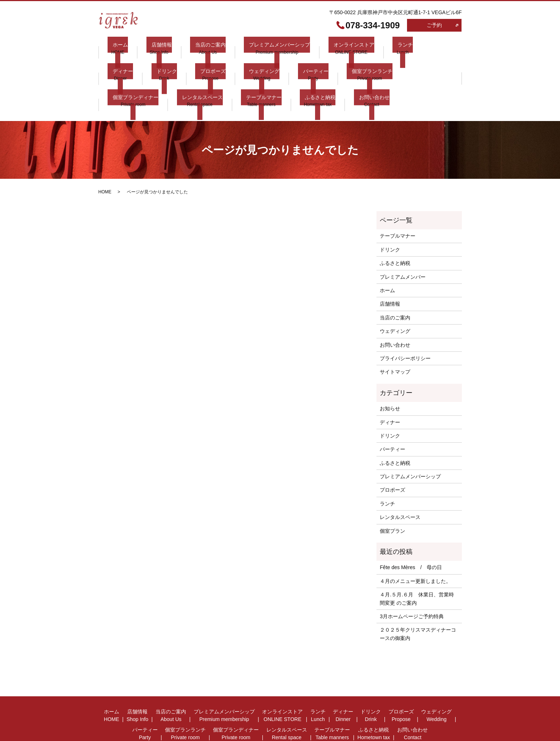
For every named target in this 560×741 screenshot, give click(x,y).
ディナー (411, 48)
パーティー (251, 65)
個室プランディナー (364, 65)
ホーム (115, 48)
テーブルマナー (125, 82)
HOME (105, 164)
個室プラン (392, 502)
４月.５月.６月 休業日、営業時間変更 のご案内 (417, 570)
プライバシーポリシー (405, 330)
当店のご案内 (195, 48)
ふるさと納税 (177, 82)
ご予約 (434, 25)
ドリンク (118, 65)
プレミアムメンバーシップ (259, 48)
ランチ (375, 48)
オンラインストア (328, 48)
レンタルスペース (426, 65)
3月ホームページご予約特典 (412, 588)
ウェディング (205, 65)
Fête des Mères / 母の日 (411, 539)
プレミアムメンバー (403, 248)
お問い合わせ (225, 82)
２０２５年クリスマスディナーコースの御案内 (418, 605)
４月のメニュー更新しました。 (415, 552)
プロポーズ (159, 65)
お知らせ (390, 380)
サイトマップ (395, 343)
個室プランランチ (303, 65)
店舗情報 (151, 48)
